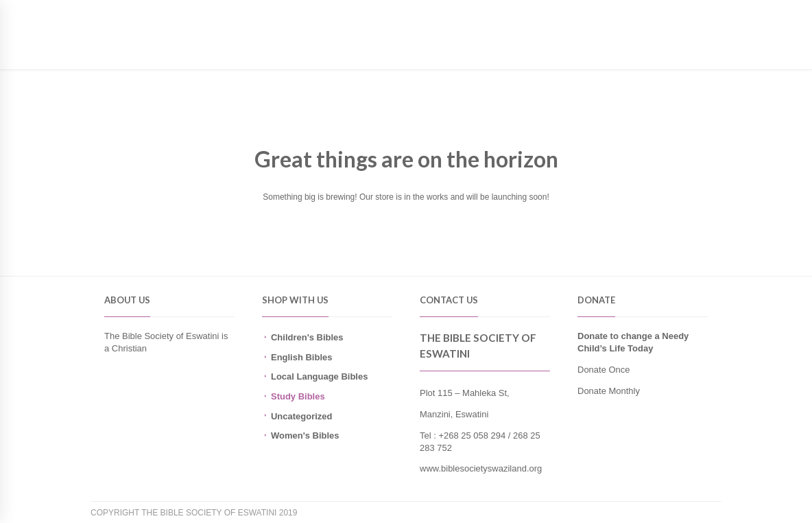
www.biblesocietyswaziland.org (481, 468)
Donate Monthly (609, 391)
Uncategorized (301, 416)
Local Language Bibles (319, 376)
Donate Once (604, 370)
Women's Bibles (305, 435)
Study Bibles (298, 396)
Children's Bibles (307, 337)
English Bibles (301, 357)
